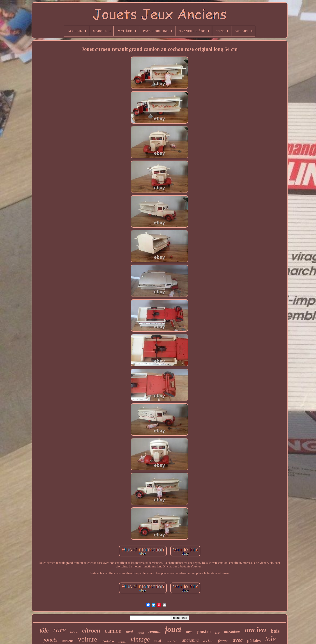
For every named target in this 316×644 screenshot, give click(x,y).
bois (275, 631)
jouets (51, 640)
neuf (130, 632)
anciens (68, 641)
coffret (141, 633)
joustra (204, 631)
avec (238, 640)
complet (171, 642)
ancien (256, 630)
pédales (254, 641)
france (223, 641)
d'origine (108, 641)
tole (271, 639)
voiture (88, 639)
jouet (173, 629)
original (122, 642)
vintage (140, 639)
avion (208, 641)
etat (158, 641)
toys (189, 632)
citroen (91, 630)
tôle (44, 630)
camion (113, 631)
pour (217, 633)
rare (60, 630)
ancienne (190, 640)
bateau (74, 632)
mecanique (232, 632)
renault (155, 632)
